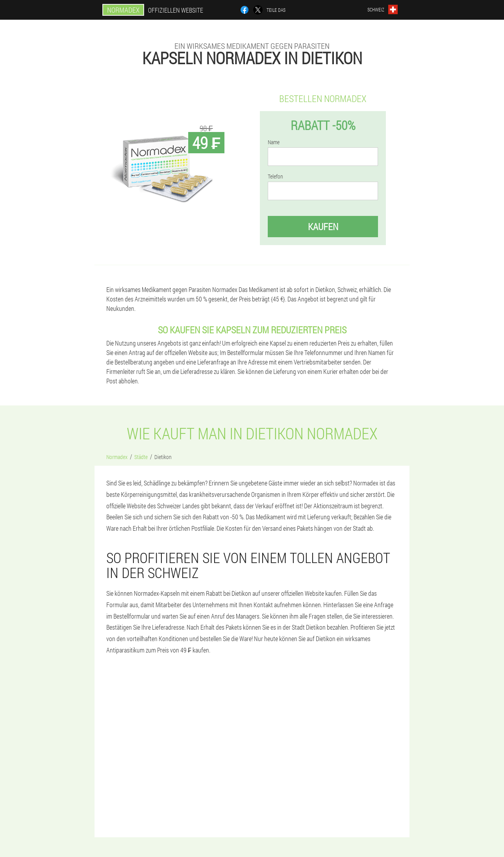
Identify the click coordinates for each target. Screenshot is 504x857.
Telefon (275, 177)
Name (274, 142)
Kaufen (323, 227)
